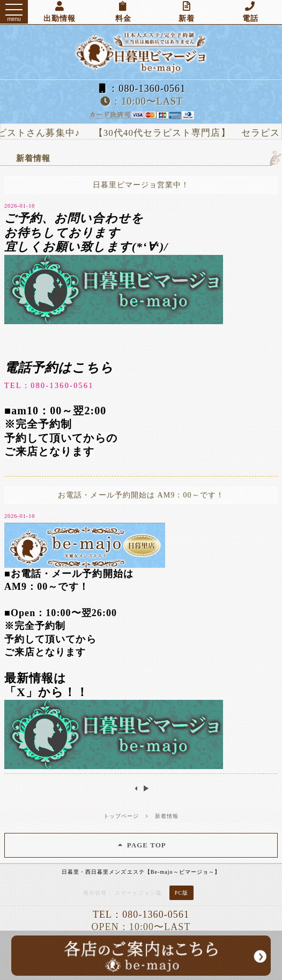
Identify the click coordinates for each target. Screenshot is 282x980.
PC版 (181, 893)
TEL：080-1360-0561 (49, 386)
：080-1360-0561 (141, 89)
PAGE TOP (141, 845)
